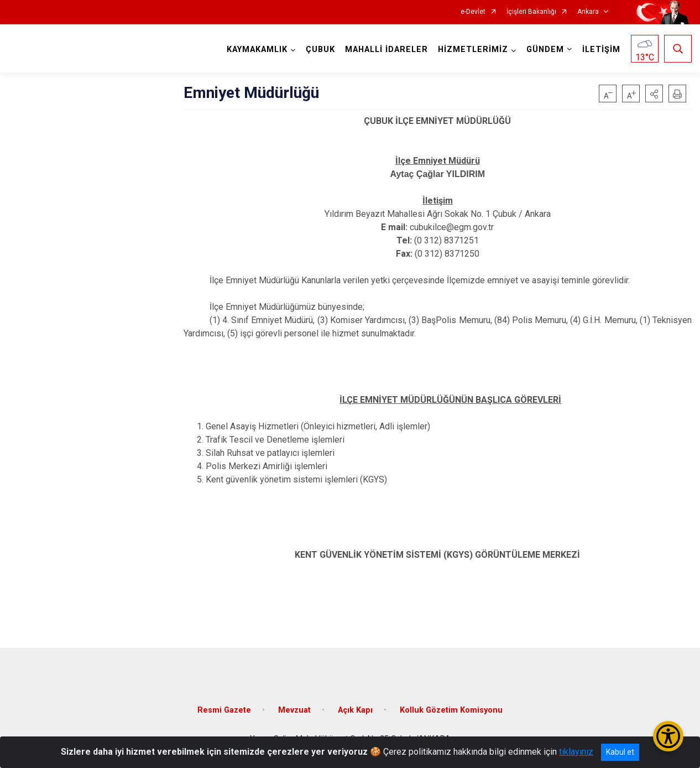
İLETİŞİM (601, 50)
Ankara (588, 12)
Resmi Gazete (224, 710)
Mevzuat (294, 710)
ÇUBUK (320, 50)
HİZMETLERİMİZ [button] (473, 50)
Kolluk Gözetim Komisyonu (451, 710)
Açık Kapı (355, 710)
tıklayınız (576, 752)
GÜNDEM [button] (545, 50)
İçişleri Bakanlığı (531, 12)
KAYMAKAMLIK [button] (257, 50)
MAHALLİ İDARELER (386, 50)
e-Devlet (473, 12)
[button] (654, 94)
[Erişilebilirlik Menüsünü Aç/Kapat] (668, 736)
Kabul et (620, 752)
